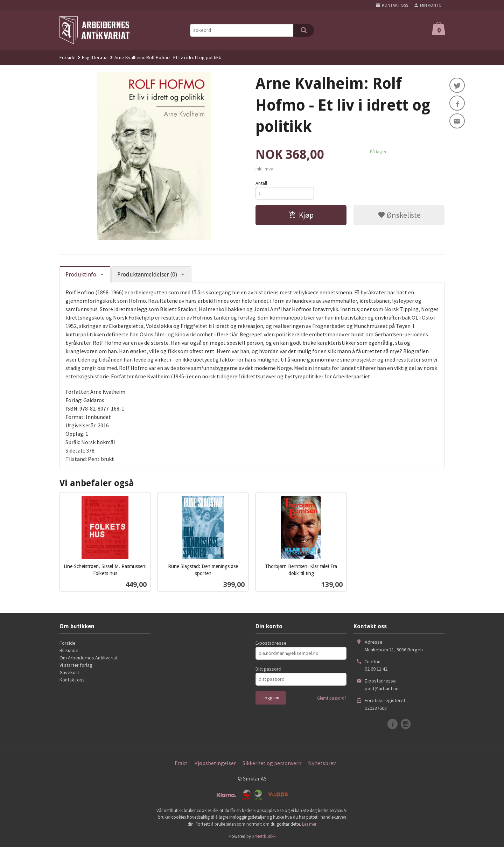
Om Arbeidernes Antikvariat (89, 658)
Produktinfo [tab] (81, 275)
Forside (68, 57)
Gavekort (69, 672)
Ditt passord (268, 669)
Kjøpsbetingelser (215, 763)
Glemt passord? (332, 698)
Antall (261, 183)
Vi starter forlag (76, 665)
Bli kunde (69, 650)
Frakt (181, 763)
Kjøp (301, 215)
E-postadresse (271, 643)
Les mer (309, 824)
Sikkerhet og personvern (272, 763)
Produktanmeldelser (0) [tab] (147, 275)
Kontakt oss (72, 680)
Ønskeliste (399, 215)
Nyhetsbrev (322, 763)
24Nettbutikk (264, 836)
